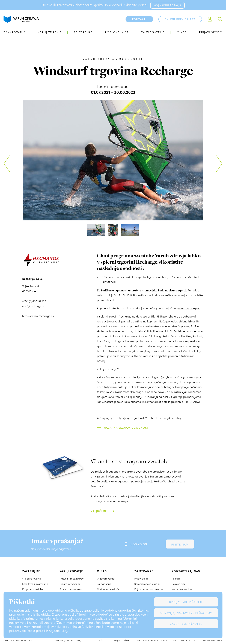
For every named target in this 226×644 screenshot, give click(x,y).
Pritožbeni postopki (185, 640)
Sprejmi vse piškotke (186, 602)
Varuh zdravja (99, 59)
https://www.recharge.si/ (38, 316)
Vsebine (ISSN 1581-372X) (68, 640)
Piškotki (103, 640)
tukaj (64, 631)
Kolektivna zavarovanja (35, 584)
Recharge (164, 277)
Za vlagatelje (153, 32)
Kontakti (176, 579)
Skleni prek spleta (180, 19)
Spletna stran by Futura (18, 640)
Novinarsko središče (108, 589)
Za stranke (83, 32)
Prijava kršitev (122, 640)
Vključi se (99, 511)
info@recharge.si (33, 306)
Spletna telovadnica (71, 589)
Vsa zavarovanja (32, 579)
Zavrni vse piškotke (186, 624)
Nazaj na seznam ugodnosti (127, 427)
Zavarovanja (15, 32)
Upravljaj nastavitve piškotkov (186, 613)
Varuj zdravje (50, 32)
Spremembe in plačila (147, 584)
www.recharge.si (189, 308)
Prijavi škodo (211, 32)
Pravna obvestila (213, 640)
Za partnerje (104, 584)
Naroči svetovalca (182, 589)
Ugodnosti (131, 59)
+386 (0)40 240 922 (34, 301)
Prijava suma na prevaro (149, 589)
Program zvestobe (33, 589)
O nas (182, 32)
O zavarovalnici (106, 579)
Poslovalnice (117, 32)
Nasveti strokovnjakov (72, 579)
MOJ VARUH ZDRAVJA (167, 5)
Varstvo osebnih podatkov (152, 640)
